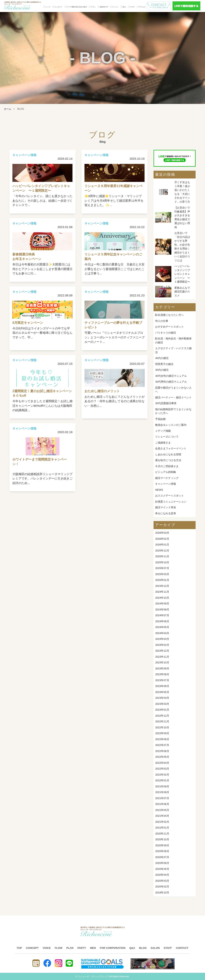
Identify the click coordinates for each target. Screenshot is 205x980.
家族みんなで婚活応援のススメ (182, 292)
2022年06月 (162, 751)
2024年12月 (162, 586)
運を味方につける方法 (168, 460)
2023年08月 (162, 674)
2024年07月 (162, 615)
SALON (155, 948)
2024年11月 (162, 592)
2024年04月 (162, 633)
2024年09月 (162, 604)
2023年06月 (162, 686)
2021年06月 (162, 804)
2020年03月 (162, 881)
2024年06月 (162, 621)
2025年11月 (162, 556)
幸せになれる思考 (166, 513)
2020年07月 (162, 857)
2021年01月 (162, 828)
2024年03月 (162, 639)
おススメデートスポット (169, 496)
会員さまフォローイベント (171, 448)
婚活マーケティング (167, 478)
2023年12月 (162, 651)
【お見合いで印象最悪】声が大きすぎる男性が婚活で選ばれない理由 (182, 217)
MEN (93, 948)
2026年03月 (162, 533)
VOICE (47, 948)
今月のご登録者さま (167, 466)
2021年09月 (162, 786)
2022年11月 (162, 721)
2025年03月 (162, 574)
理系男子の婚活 (164, 364)
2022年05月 (162, 757)
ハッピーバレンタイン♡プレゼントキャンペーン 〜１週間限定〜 (182, 274)
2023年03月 (162, 704)
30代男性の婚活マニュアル (171, 382)
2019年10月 (162, 893)
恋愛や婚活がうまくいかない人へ (173, 390)
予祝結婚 (160, 419)
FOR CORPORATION (113, 948)
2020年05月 (162, 869)
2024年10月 (162, 598)
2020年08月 (162, 851)
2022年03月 (162, 769)
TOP (19, 948)
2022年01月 (162, 780)
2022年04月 (162, 763)
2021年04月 (162, 816)
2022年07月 (162, 745)
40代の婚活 (162, 358)
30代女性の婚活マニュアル (171, 376)
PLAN (70, 948)
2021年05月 (162, 810)
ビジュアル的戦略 (166, 472)
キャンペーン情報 (166, 484)
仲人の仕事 (162, 321)
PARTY (82, 948)
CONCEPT (32, 948)
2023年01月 (162, 710)
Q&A (132, 948)
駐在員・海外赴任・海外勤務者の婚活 (173, 340)
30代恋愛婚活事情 (166, 403)
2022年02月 (162, 775)
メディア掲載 (163, 431)
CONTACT (182, 948)
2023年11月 (162, 657)
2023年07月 (162, 680)
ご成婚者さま (163, 443)
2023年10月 (162, 662)
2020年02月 (162, 887)
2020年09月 (162, 845)
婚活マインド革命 (166, 507)
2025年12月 (162, 551)
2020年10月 (162, 839)
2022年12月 (162, 716)
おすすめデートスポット (169, 327)
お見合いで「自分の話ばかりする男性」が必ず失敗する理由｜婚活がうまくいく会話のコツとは (182, 247)
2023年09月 (162, 668)
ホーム (8, 109)
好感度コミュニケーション (171, 502)
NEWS (159, 490)
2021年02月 (162, 822)
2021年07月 (162, 798)
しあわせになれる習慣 (168, 454)
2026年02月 (162, 539)
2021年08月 (162, 792)
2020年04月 (162, 875)
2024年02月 (162, 645)
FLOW (58, 948)
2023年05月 (162, 692)
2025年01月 (162, 580)
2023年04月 (162, 698)
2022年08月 (162, 739)
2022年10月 (162, 727)
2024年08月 (162, 610)
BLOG (143, 948)
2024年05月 (162, 627)
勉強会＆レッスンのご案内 (171, 425)
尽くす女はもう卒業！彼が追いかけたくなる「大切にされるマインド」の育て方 (182, 192)
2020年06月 (162, 863)
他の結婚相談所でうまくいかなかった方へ (173, 411)
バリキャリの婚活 (166, 333)
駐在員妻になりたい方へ (169, 315)
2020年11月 (162, 834)
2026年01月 (162, 545)
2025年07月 (162, 568)
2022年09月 (162, 733)
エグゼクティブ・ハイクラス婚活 (173, 350)
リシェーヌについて (167, 437)
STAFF (168, 948)
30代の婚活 (162, 370)
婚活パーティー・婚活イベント (173, 397)
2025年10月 (162, 562)
